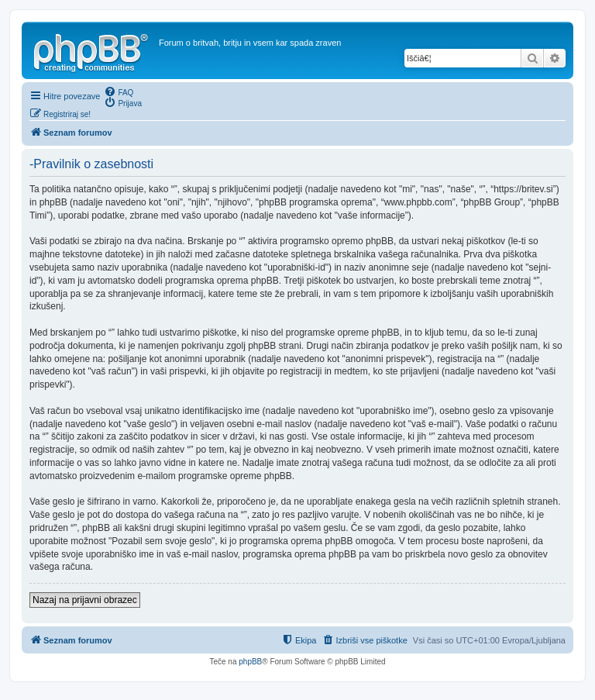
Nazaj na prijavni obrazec (85, 600)
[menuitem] (119, 91)
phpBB (250, 662)
